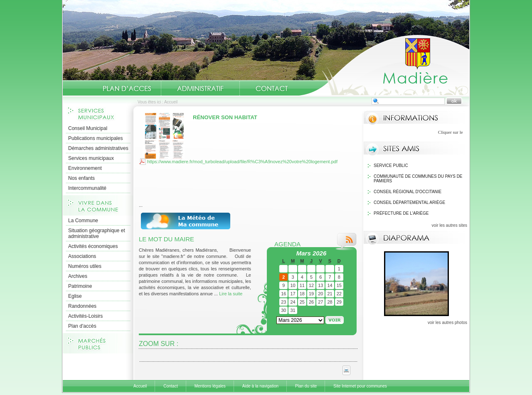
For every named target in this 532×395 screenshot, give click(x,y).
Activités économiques (93, 246)
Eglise (75, 296)
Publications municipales (95, 138)
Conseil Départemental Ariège (409, 202)
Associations (82, 256)
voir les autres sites (449, 225)
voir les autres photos (447, 323)
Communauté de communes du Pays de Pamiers (418, 179)
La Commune (83, 221)
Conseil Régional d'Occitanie (408, 192)
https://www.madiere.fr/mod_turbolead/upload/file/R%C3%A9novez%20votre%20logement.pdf (242, 162)
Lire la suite (231, 294)
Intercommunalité (87, 188)
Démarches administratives (98, 148)
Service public (391, 166)
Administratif (200, 88)
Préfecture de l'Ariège (401, 213)
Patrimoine (80, 286)
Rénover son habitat (225, 117)
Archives (78, 276)
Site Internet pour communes (360, 386)
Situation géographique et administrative (97, 233)
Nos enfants (81, 178)
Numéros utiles (85, 266)
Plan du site (306, 386)
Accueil (384, 65)
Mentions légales (210, 386)
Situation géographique (128, 88)
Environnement (85, 168)
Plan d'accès (82, 326)
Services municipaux (91, 158)
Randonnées (82, 306)
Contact (272, 88)
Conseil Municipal (88, 128)
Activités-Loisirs (85, 316)
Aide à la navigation (260, 386)
